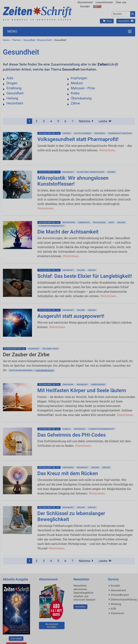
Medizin (77, 83)
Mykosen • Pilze (83, 88)
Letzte (105, 121)
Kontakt (85, 6)
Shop (107, 21)
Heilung (12, 98)
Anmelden (80, 607)
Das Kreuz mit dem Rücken (68, 473)
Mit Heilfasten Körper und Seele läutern (82, 390)
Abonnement (85, 2)
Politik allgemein (83, 133)
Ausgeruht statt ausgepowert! (71, 316)
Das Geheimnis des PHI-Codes (72, 435)
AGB (113, 609)
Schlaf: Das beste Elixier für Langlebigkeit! (85, 276)
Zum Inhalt (16, 639)
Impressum (117, 613)
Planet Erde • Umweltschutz (91, 172)
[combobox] (121, 14)
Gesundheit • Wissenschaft (37, 40)
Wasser (111, 172)
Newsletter (126, 21)
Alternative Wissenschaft (51, 226)
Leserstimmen (104, 2)
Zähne (75, 103)
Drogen (12, 83)
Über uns (121, 2)
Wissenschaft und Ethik (120, 133)
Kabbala (67, 429)
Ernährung (14, 88)
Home (6, 40)
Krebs (75, 93)
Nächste (86, 121)
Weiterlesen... (108, 150)
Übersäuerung (81, 98)
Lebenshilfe (84, 222)
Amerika (67, 133)
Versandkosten (120, 595)
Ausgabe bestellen (45, 370)
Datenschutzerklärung (124, 600)
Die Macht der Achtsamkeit (68, 232)
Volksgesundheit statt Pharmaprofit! (78, 139)
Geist (111, 222)
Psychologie (99, 222)
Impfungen (79, 78)
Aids (10, 78)
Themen (16, 40)
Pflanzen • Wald (50, 349)
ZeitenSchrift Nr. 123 (49, 467)
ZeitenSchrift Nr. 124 (49, 133)
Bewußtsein (69, 222)
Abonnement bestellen (52, 625)
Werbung (116, 604)
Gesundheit (60, 40)
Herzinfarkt (15, 103)
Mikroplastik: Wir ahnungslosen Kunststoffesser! (73, 181)
